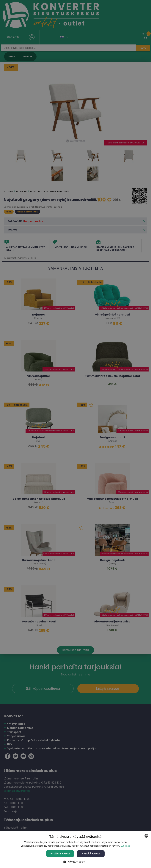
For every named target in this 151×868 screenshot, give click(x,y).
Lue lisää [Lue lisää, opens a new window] (125, 846)
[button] (75, 862)
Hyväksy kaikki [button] (60, 854)
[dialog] (75, 434)
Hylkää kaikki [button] (91, 854)
